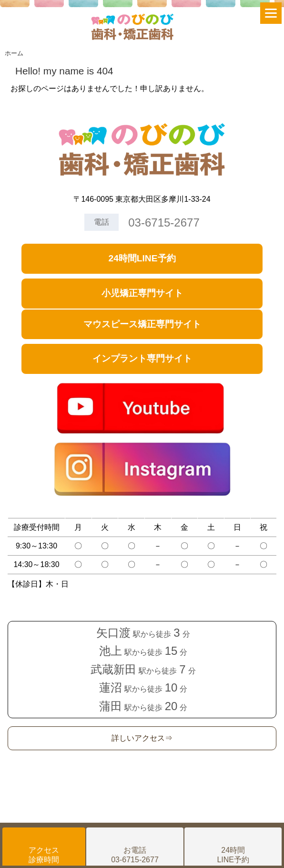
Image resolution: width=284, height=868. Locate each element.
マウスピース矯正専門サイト (142, 324)
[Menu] (271, 13)
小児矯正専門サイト (142, 293)
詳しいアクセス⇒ (142, 738)
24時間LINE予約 (142, 258)
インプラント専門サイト (142, 358)
